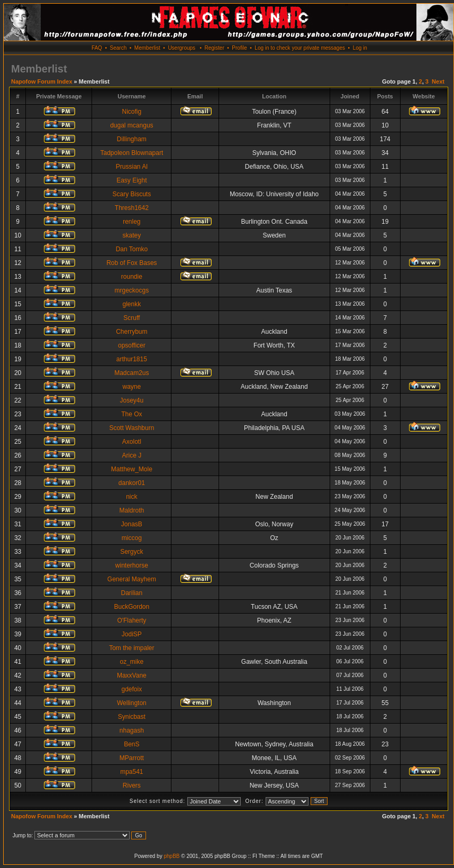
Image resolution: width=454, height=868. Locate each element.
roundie (132, 277)
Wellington (132, 703)
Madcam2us (131, 373)
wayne (132, 387)
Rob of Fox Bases (131, 263)
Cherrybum (131, 332)
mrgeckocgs (132, 290)
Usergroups (181, 48)
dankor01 (132, 483)
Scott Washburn (131, 428)
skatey (132, 235)
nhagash (132, 730)
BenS (131, 744)
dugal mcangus (131, 125)
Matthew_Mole (132, 469)
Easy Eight (131, 180)
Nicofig (132, 112)
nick (131, 497)
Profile (239, 48)
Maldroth (132, 510)
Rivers (132, 785)
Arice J (132, 455)
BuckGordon (132, 607)
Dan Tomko (132, 249)
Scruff (131, 318)
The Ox (131, 414)
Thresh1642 (132, 208)
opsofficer (132, 345)
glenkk (132, 304)
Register (214, 48)
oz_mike (132, 662)
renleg (131, 222)
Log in (360, 48)
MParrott (132, 758)
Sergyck (131, 552)
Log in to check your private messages (300, 48)
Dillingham (132, 139)
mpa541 (131, 772)
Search (119, 48)
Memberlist (147, 48)
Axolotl (132, 442)
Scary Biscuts (132, 194)
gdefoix (132, 689)
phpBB (171, 856)
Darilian (132, 593)
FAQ (97, 48)
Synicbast (132, 717)
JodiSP (132, 634)
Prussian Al (132, 167)
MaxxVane (132, 675)
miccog (132, 538)
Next (438, 81)
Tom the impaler (131, 648)
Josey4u (132, 400)
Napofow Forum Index (42, 81)
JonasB (132, 524)
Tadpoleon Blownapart (131, 153)
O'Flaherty (131, 620)
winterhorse (132, 565)
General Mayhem (132, 579)
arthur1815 (132, 359)
